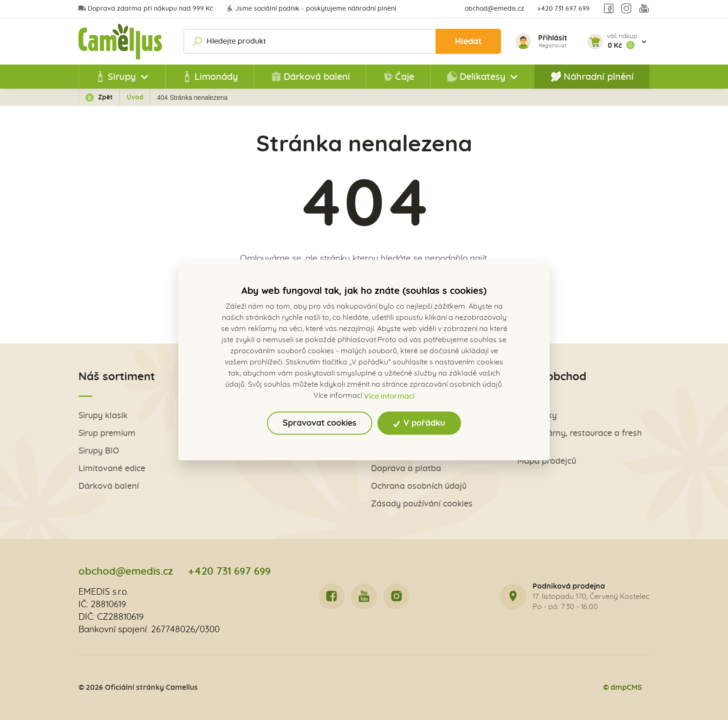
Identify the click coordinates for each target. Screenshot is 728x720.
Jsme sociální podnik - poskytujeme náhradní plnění (311, 9)
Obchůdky (537, 416)
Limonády (210, 77)
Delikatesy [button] (476, 77)
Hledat (468, 42)
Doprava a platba (406, 469)
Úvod (135, 97)
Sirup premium (107, 433)
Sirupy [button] (115, 77)
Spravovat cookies (320, 423)
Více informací (389, 396)
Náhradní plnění (592, 77)
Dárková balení (310, 77)
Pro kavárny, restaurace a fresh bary (579, 438)
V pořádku (419, 423)
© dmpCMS (623, 688)
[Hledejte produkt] (342, 41)
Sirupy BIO (99, 451)
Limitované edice (112, 469)
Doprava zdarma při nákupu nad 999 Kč (146, 9)
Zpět (99, 97)
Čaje (398, 77)
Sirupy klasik (103, 416)
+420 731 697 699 (563, 9)
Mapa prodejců (547, 461)
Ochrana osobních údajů (419, 486)
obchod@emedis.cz (494, 9)
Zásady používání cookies (422, 504)
